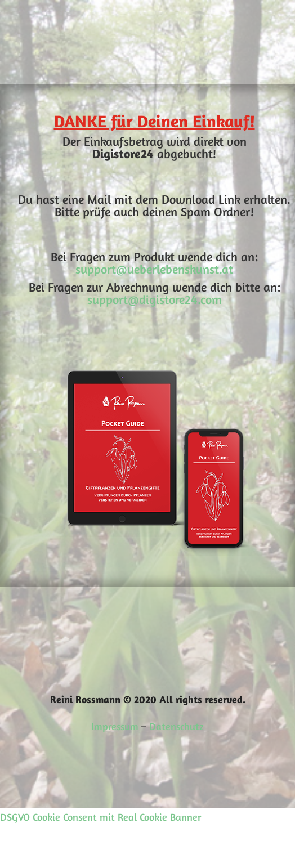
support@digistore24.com (155, 299)
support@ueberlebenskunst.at (154, 269)
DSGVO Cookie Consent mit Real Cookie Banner (101, 817)
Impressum (115, 726)
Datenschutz (176, 726)
